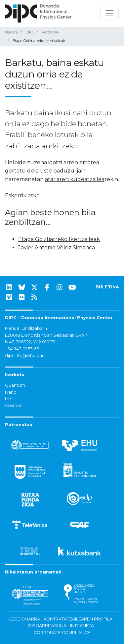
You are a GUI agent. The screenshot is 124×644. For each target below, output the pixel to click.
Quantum (15, 385)
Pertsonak (51, 32)
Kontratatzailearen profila (78, 619)
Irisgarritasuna (47, 626)
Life (9, 399)
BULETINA (107, 287)
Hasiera (11, 32)
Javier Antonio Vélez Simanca (57, 248)
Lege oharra (25, 619)
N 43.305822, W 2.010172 (30, 342)
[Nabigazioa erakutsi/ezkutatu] (109, 13)
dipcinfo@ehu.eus (24, 355)
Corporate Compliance (62, 633)
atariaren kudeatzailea (75, 179)
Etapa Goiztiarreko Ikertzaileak (59, 239)
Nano (11, 392)
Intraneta (82, 626)
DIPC (30, 32)
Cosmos (14, 405)
